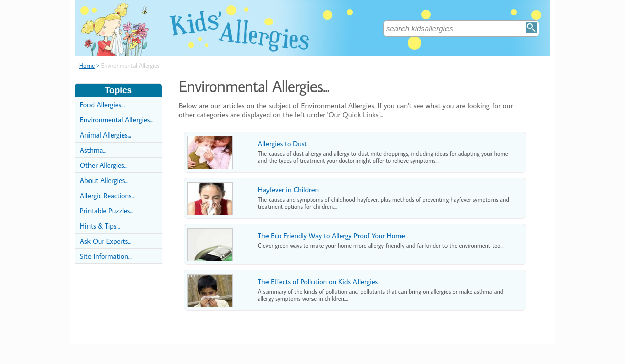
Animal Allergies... (106, 135)
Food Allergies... (102, 104)
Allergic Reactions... (108, 195)
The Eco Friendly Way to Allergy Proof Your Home (331, 235)
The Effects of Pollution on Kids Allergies (318, 281)
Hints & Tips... (100, 226)
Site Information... (106, 256)
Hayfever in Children (288, 189)
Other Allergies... (104, 165)
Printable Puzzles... (107, 211)
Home (87, 65)
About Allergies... (104, 180)
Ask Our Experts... (106, 241)
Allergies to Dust (282, 143)
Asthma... (93, 150)
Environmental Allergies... (117, 120)
